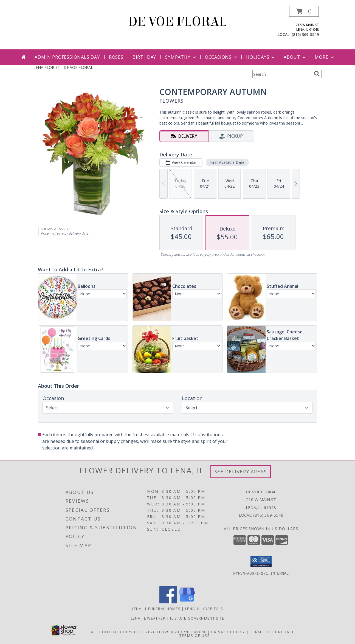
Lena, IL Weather (148, 618)
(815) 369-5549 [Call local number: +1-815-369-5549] (305, 34)
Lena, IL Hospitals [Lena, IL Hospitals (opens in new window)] (204, 609)
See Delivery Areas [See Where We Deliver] (241, 472)
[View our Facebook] (168, 602)
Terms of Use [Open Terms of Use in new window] (195, 635)
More (325, 57)
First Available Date (227, 162)
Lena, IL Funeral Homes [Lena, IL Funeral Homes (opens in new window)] (156, 609)
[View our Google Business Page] (187, 602)
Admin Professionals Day (67, 57)
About (295, 57)
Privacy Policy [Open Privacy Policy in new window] (228, 632)
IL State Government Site (197, 618)
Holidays (261, 57)
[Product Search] (282, 74)
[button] (304, 11)
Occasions (222, 57)
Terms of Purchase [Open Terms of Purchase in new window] (272, 632)
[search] (317, 74)
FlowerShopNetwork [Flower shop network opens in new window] (181, 632)
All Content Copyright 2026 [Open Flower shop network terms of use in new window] (123, 632)
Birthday (144, 57)
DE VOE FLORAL (177, 22)
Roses (116, 57)
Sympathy (181, 57)
